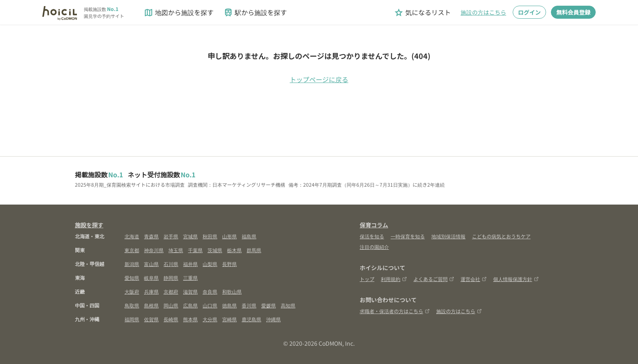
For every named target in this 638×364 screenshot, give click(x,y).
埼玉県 (176, 250)
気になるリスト (422, 12)
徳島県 (229, 305)
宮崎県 (229, 319)
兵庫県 (151, 291)
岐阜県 (151, 278)
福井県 (190, 264)
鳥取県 (132, 305)
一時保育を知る (408, 236)
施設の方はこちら (483, 12)
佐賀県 (151, 319)
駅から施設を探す (255, 12)
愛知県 (132, 278)
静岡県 (171, 278)
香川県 (249, 305)
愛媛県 (269, 305)
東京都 (132, 250)
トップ (367, 279)
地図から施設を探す (179, 12)
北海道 (132, 236)
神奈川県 (154, 250)
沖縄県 (273, 319)
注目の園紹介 (374, 247)
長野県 (229, 264)
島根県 (151, 305)
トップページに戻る (319, 79)
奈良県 (210, 291)
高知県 (288, 305)
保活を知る (372, 236)
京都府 (171, 291)
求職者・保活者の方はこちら (395, 311)
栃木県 (234, 250)
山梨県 (210, 264)
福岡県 (132, 319)
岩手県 (171, 236)
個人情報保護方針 (516, 279)
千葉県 (195, 250)
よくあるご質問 (434, 279)
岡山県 (171, 305)
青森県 (151, 236)
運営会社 (474, 279)
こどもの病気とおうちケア (501, 236)
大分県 (210, 319)
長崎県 (171, 319)
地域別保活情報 (448, 236)
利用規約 (394, 279)
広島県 (190, 305)
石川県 (171, 264)
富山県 (151, 264)
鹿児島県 (251, 319)
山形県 (229, 236)
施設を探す (89, 225)
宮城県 (190, 236)
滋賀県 (190, 291)
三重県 (190, 278)
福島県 (249, 236)
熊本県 (190, 319)
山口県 (210, 305)
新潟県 (132, 264)
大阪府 (132, 291)
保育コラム (374, 225)
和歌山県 (232, 291)
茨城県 (215, 250)
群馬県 (254, 250)
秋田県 (210, 236)
